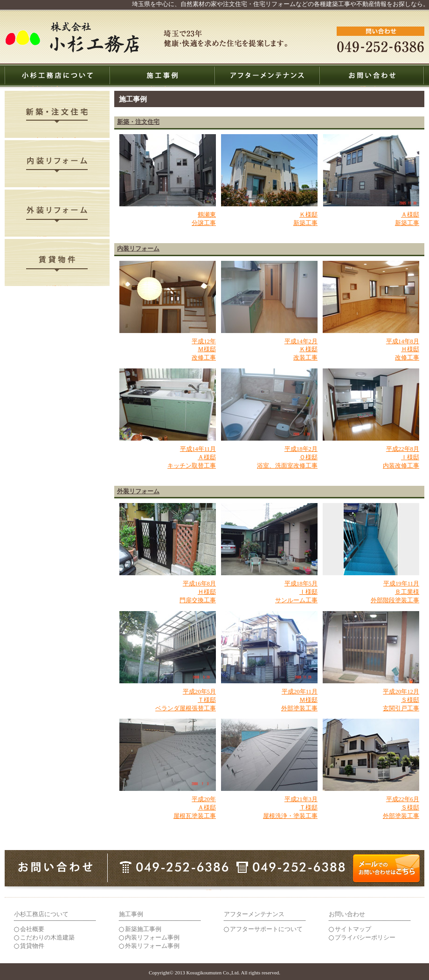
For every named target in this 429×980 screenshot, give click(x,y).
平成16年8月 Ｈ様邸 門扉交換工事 (198, 592)
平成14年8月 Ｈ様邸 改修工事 (403, 350)
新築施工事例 (143, 929)
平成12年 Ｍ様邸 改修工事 (204, 350)
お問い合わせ (372, 86)
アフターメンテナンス (267, 86)
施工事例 (162, 86)
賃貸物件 (57, 286)
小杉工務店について (57, 86)
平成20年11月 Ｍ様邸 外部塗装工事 (299, 700)
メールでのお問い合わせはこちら (215, 890)
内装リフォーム (57, 187)
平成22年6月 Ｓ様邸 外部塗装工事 (401, 808)
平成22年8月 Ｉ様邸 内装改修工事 (401, 457)
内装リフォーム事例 (152, 938)
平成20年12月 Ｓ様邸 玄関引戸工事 (401, 700)
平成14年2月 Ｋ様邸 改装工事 (301, 350)
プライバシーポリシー (365, 938)
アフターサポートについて (266, 929)
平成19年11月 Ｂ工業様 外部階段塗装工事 (395, 592)
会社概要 (32, 929)
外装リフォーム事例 (152, 946)
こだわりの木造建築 (47, 938)
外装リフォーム (57, 236)
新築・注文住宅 (57, 138)
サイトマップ (353, 929)
